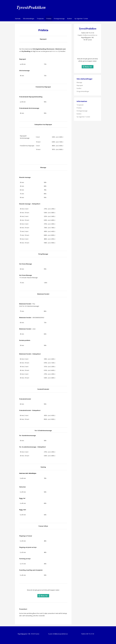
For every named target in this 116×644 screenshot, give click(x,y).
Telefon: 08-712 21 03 (88, 634)
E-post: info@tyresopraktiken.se (58, 634)
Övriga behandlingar (83, 91)
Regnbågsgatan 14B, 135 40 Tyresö (28, 634)
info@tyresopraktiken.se (90, 35)
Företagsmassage (59, 19)
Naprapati (80, 85)
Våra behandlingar (29, 19)
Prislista (49, 19)
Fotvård (79, 88)
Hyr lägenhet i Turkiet (81, 19)
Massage (79, 82)
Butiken (70, 19)
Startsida (18, 19)
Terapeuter (40, 19)
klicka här (55, 51)
